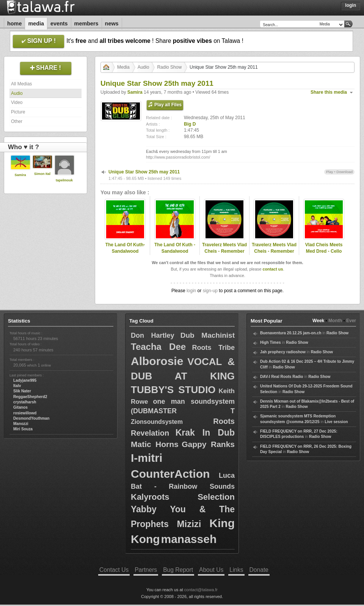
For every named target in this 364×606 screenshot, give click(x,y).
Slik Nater (22, 391)
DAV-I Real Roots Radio (282, 377)
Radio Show (169, 67)
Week (318, 321)
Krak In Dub (205, 433)
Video (17, 102)
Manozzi (21, 424)
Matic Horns (155, 444)
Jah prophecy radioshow (283, 352)
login (191, 291)
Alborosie (157, 361)
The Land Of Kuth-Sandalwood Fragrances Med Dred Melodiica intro (125, 254)
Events (59, 24)
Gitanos (20, 407)
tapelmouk (64, 180)
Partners (146, 570)
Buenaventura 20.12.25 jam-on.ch (291, 333)
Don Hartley (152, 335)
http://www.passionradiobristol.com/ (178, 157)
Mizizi (189, 524)
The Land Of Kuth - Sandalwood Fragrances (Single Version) (175, 254)
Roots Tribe (213, 348)
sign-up (210, 291)
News (112, 24)
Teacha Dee (158, 347)
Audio (17, 93)
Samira (20, 175)
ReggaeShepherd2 (30, 397)
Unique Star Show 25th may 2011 (144, 172)
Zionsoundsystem (157, 422)
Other (17, 121)
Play (330, 172)
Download (344, 172)
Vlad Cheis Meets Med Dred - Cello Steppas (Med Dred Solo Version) (324, 254)
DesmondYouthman (31, 418)
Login (351, 5)
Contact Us (114, 570)
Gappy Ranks (208, 444)
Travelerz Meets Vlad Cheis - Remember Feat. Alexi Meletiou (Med (224, 254)
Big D (190, 124)
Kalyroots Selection (183, 497)
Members (86, 24)
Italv (17, 386)
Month (335, 321)
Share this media (329, 92)
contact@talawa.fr (201, 590)
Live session (336, 422)
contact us (273, 269)
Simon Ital (42, 174)
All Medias (21, 84)
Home (14, 24)
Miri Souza (23, 429)
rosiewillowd (25, 413)
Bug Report (178, 570)
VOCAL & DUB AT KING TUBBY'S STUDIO (183, 376)
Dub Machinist (208, 335)
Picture (18, 112)
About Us (211, 570)
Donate (259, 570)
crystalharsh (25, 402)
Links (236, 570)
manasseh (189, 539)
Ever (351, 321)
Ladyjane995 (25, 380)
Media (36, 24)
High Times (271, 342)
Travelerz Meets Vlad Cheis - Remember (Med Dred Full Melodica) (274, 254)
